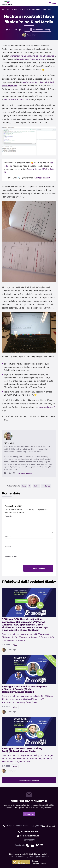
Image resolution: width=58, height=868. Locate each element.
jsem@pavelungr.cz (28, 836)
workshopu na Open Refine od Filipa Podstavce (32, 56)
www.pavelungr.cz (25, 473)
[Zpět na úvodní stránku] (7, 3)
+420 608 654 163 (28, 831)
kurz (24, 486)
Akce (27, 30)
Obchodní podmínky (42, 854)
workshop (46, 486)
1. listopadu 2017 (42, 178)
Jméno (8, 536)
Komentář (9, 516)
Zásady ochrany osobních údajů (21, 854)
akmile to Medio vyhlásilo (16, 99)
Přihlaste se (29, 814)
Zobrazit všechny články (29, 780)
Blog (9, 10)
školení (36, 486)
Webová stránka (11, 556)
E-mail (8, 547)
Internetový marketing (41, 30)
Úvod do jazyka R (47, 407)
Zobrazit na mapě (49, 826)
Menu (54, 3)
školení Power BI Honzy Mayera (31, 59)
